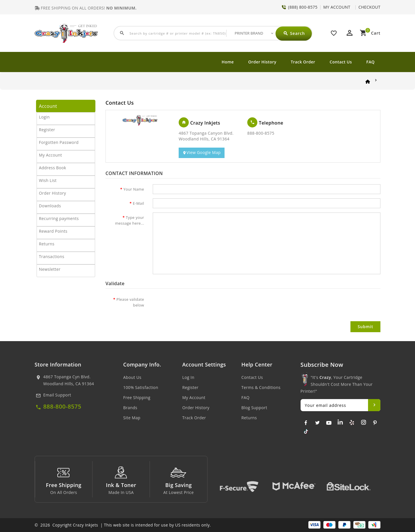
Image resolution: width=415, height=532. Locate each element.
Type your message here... (130, 220)
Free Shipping (137, 397)
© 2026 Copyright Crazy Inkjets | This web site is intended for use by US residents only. (123, 525)
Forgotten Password (59, 142)
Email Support (57, 395)
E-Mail (138, 203)
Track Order (303, 62)
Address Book (53, 168)
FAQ (370, 62)
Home (228, 62)
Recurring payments (59, 218)
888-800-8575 (62, 406)
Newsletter (50, 269)
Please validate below (130, 302)
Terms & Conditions (261, 387)
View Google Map (202, 153)
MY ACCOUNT (337, 7)
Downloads (50, 206)
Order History (262, 62)
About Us (132, 377)
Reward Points (53, 231)
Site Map (132, 418)
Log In (188, 377)
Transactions (52, 256)
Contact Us (341, 62)
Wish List (48, 180)
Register (47, 130)
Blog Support (254, 408)
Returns (47, 244)
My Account (50, 155)
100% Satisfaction (141, 387)
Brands (130, 408)
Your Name (134, 189)
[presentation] (197, 306)
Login (44, 117)
